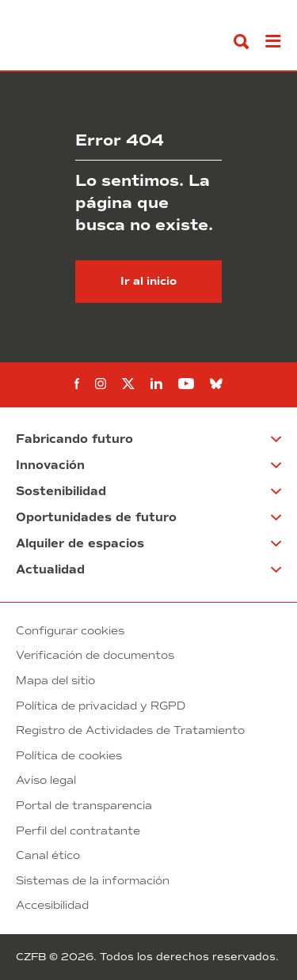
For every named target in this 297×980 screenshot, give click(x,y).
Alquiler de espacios (80, 543)
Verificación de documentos (95, 655)
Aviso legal (46, 780)
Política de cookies (69, 756)
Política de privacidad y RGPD (101, 706)
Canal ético (48, 855)
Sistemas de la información (93, 881)
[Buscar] (242, 42)
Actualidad (50, 569)
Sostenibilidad (61, 491)
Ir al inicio (148, 281)
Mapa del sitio (55, 681)
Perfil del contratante (78, 831)
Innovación (50, 465)
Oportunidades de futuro (96, 517)
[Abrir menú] (273, 42)
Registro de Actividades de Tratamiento (130, 730)
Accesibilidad (52, 905)
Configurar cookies (70, 631)
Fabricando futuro (74, 439)
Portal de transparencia (84, 806)
